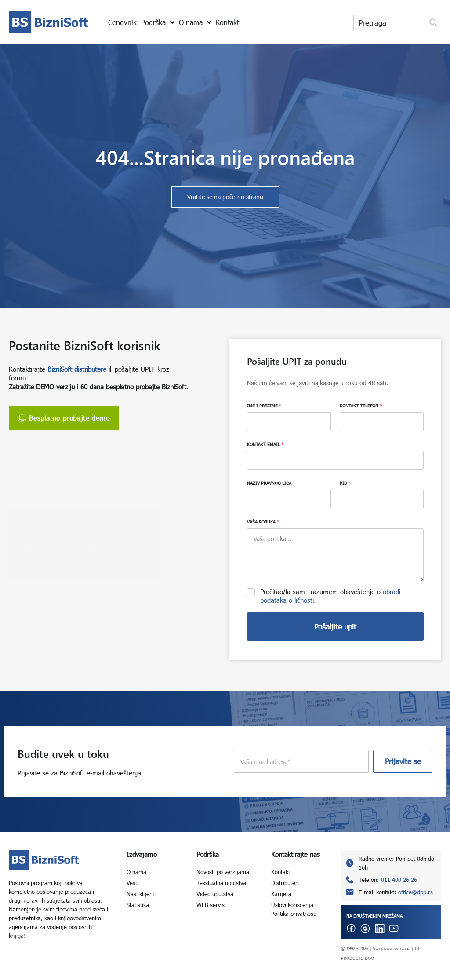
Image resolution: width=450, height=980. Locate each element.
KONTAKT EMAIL (265, 444)
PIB (345, 483)
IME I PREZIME (264, 406)
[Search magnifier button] (433, 22)
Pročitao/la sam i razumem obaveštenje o (330, 596)
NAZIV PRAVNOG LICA (271, 483)
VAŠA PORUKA (263, 522)
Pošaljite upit (335, 627)
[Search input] (390, 22)
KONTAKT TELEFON (361, 406)
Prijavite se (403, 761)
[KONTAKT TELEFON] (382, 422)
